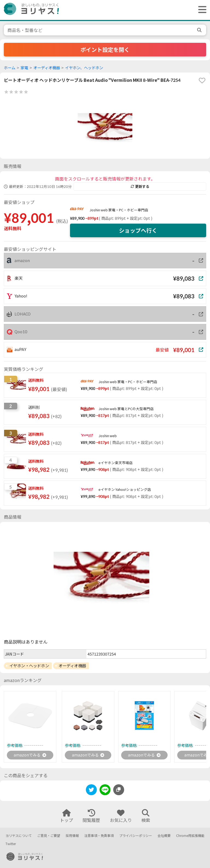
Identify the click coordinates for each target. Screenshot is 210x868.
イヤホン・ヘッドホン (29, 666)
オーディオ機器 (47, 68)
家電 (24, 68)
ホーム (10, 68)
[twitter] (91, 792)
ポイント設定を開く (105, 50)
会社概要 (164, 836)
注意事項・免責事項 (99, 836)
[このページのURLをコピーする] (119, 791)
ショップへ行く (138, 230)
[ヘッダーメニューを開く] (201, 10)
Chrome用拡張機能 (190, 836)
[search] (200, 30)
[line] (105, 792)
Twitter (11, 844)
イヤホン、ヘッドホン (84, 68)
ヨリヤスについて (19, 836)
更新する (140, 187)
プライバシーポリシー (136, 836)
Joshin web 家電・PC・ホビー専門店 (119, 210)
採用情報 (72, 836)
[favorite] (202, 80)
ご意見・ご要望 (49, 836)
